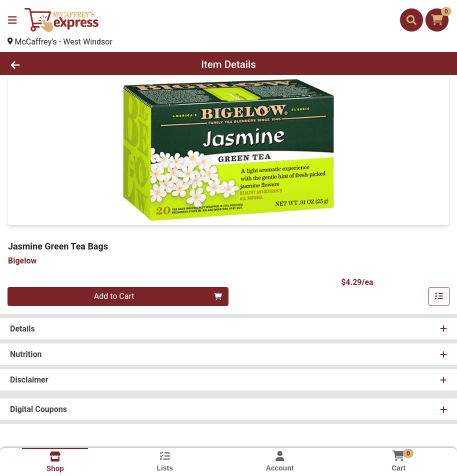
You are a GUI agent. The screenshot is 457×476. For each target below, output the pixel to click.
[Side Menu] (12, 20)
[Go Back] (63, 64)
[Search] (411, 20)
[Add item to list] (439, 296)
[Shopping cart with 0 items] (437, 20)
